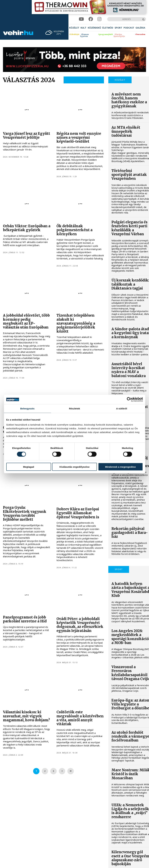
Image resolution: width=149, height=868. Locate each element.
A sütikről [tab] (122, 409)
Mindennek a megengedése (120, 467)
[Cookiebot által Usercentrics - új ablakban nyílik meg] (129, 400)
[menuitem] (74, 28)
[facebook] (91, 19)
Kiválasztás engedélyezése (75, 467)
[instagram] (99, 19)
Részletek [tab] (74, 409)
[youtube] (81, 19)
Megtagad (29, 467)
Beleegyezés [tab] (27, 409)
